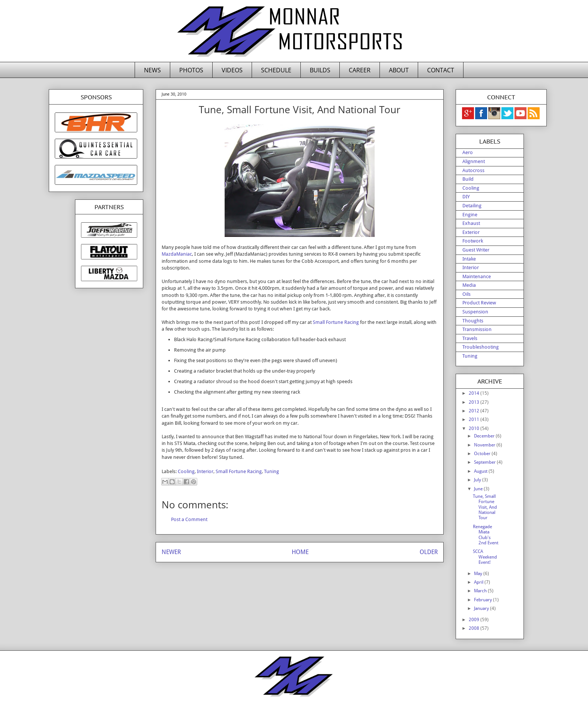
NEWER (171, 552)
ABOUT (399, 70)
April (479, 582)
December (485, 436)
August (481, 471)
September (485, 462)
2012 (475, 411)
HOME (300, 552)
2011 (475, 419)
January (482, 608)
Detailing (472, 206)
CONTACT (441, 70)
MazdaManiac (177, 254)
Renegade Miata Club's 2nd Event (486, 535)
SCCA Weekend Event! (485, 557)
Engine (470, 215)
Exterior (471, 232)
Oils (466, 294)
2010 (475, 428)
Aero (468, 152)
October (483, 454)
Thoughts (473, 321)
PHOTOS (191, 70)
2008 (475, 628)
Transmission (477, 329)
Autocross (473, 170)
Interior (205, 471)
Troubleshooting (481, 347)
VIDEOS (232, 70)
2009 (475, 620)
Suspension (475, 312)
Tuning (271, 471)
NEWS (152, 70)
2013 (475, 402)
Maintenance (477, 276)
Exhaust (471, 223)
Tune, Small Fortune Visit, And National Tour (485, 507)
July (478, 480)
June (479, 489)
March (481, 591)
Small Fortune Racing (336, 322)
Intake (469, 259)
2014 (475, 393)
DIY (466, 197)
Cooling (186, 471)
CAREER (360, 70)
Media (469, 285)
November (485, 445)
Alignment (474, 161)
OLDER (429, 552)
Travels (470, 338)
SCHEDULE (276, 70)
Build (468, 179)
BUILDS (320, 70)
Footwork (473, 241)
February (484, 600)
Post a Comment (189, 519)
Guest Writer (476, 250)
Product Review (479, 303)
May (479, 574)
